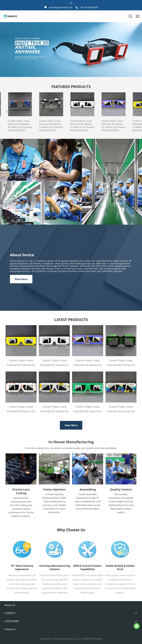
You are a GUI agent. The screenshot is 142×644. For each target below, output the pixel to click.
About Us (10, 605)
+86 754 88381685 (89, 7)
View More (21, 279)
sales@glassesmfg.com (60, 7)
